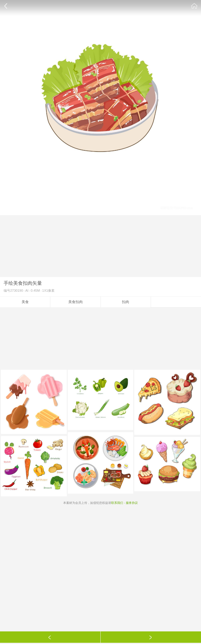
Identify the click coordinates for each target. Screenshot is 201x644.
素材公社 (194, 6)
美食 (25, 302)
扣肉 (126, 302)
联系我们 (117, 503)
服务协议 (132, 503)
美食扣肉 (75, 302)
